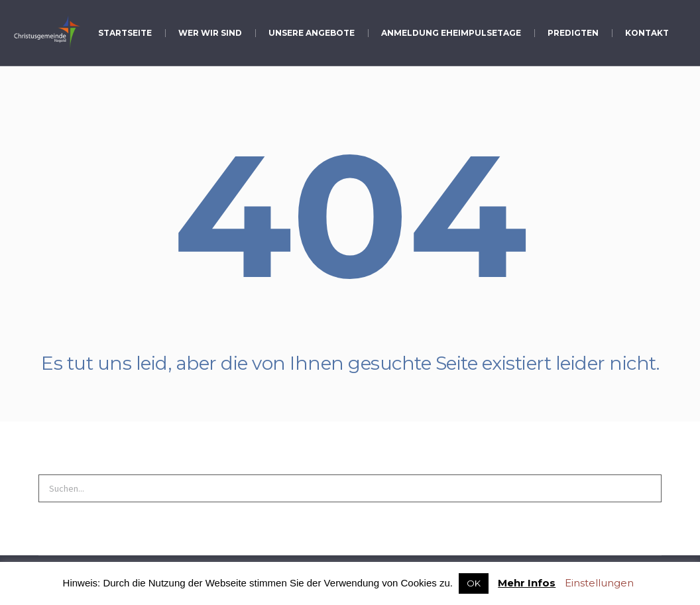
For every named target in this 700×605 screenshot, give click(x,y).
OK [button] (474, 583)
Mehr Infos (527, 583)
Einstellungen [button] (599, 583)
